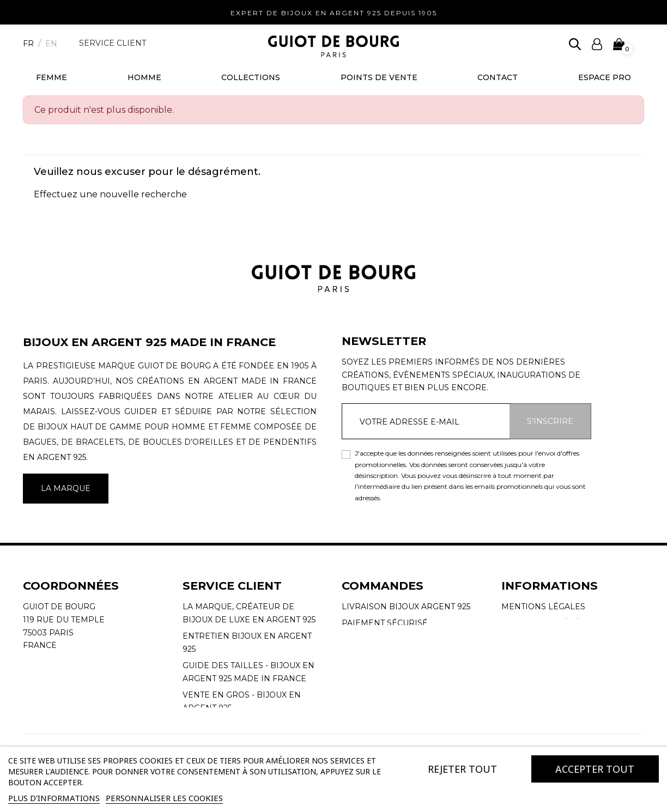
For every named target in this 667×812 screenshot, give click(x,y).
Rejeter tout (462, 769)
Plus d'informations (54, 798)
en (51, 44)
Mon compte (371, 639)
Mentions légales (543, 607)
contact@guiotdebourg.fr (86, 671)
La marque (66, 488)
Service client (113, 43)
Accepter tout (595, 769)
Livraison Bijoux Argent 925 (406, 607)
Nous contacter (220, 724)
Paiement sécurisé (385, 623)
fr (28, 44)
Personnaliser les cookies (164, 798)
